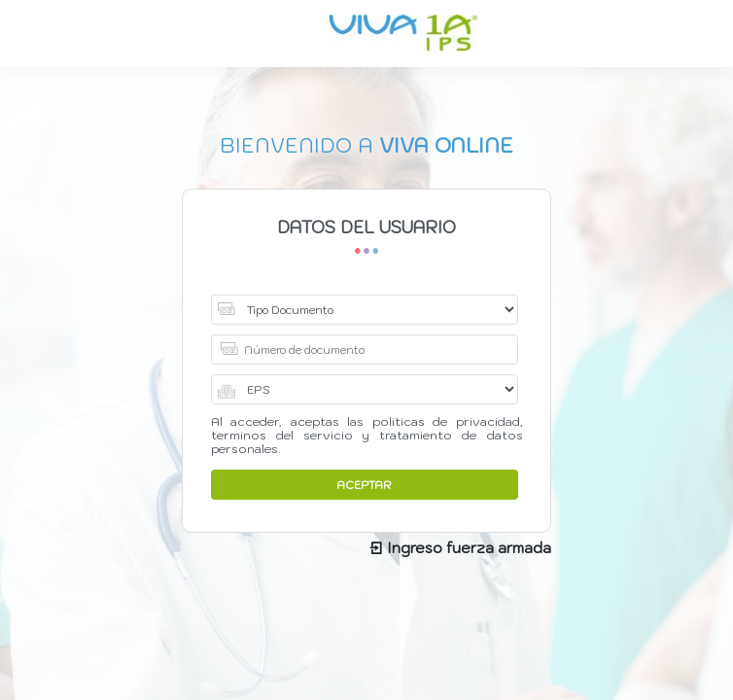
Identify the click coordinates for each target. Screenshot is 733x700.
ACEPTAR (364, 485)
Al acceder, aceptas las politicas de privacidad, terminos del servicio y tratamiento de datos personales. (367, 435)
